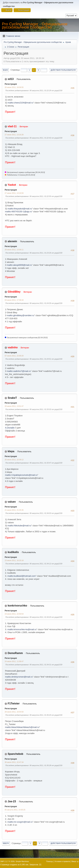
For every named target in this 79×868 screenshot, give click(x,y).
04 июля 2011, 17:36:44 (14, 300)
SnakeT (12, 398)
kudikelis (13, 552)
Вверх (6, 843)
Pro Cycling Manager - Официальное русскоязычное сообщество (35, 26)
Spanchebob (15, 754)
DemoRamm (15, 653)
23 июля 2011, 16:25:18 (14, 560)
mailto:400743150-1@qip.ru (18, 212)
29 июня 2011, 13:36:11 (14, 250)
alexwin (12, 241)
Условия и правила (62, 861)
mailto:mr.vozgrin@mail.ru (20, 822)
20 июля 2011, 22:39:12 (14, 460)
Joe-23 (12, 801)
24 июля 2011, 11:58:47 (14, 661)
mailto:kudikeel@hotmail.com (22, 576)
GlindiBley (14, 292)
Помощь (50, 861)
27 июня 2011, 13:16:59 (14, 193)
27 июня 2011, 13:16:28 (14, 135)
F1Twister (14, 703)
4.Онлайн (10, 428)
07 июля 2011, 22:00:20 (14, 356)
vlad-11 (12, 126)
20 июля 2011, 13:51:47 (14, 406)
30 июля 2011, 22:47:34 (14, 762)
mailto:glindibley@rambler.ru (20, 315)
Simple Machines (22, 861)
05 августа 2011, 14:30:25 (15, 810)
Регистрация (11, 84)
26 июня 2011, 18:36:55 (14, 87)
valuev (12, 502)
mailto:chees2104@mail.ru (20, 103)
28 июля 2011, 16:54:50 (14, 712)
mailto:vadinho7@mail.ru (19, 371)
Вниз (5, 70)
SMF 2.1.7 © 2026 (7, 861)
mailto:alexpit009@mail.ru (19, 265)
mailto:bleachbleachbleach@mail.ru (22, 727)
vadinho (13, 347)
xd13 (11, 79)
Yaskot (12, 185)
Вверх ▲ (75, 861)
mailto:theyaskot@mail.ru (20, 209)
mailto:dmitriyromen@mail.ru (19, 677)
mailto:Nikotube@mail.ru (19, 526)
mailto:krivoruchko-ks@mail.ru (22, 629)
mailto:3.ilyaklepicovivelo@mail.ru (21, 475)
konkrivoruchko (17, 606)
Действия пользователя (63, 70)
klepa (11, 451)
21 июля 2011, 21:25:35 (14, 510)
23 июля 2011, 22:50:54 (14, 614)
